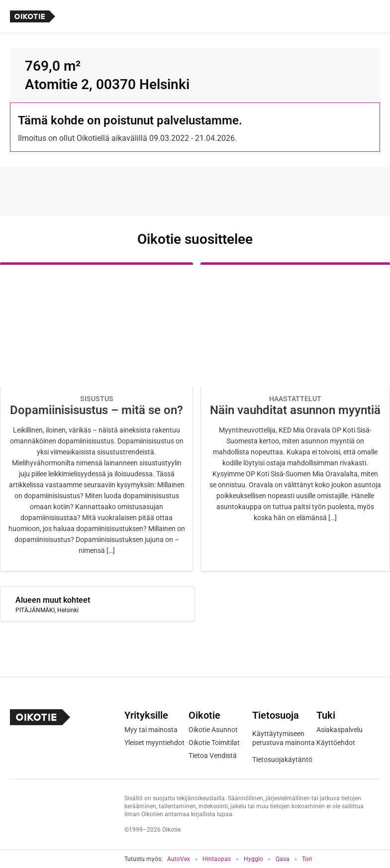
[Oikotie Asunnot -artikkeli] (97, 417)
